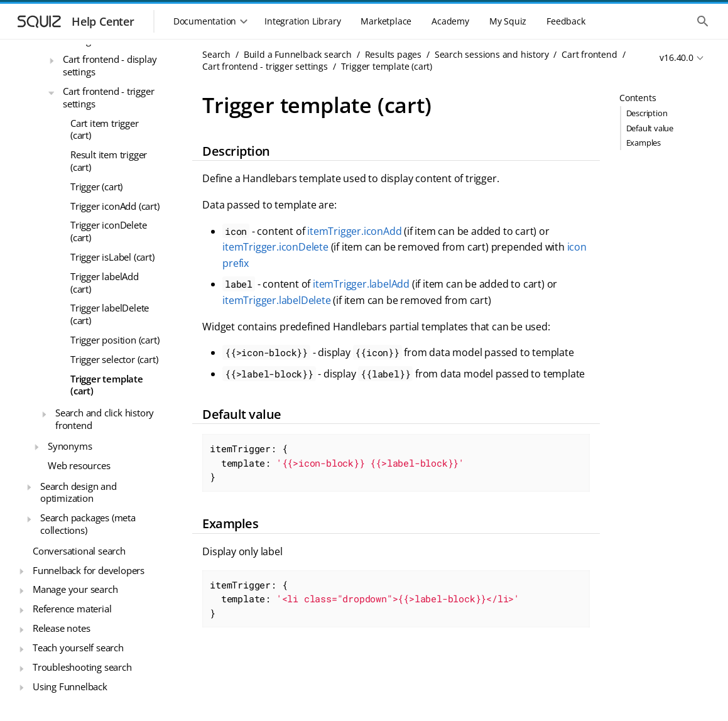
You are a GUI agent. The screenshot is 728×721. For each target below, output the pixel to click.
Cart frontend (589, 54)
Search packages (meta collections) (88, 524)
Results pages (393, 54)
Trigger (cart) (96, 187)
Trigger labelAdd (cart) (105, 283)
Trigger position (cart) (115, 340)
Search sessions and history (492, 54)
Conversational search (79, 551)
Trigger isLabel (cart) (112, 257)
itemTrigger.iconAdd (354, 231)
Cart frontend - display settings (110, 65)
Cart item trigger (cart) (105, 129)
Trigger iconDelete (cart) (108, 231)
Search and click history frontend (105, 419)
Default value (650, 128)
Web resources (79, 465)
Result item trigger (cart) (109, 161)
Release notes (61, 628)
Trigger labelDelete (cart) (110, 314)
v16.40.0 (676, 57)
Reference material (72, 609)
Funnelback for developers (89, 570)
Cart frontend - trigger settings (108, 97)
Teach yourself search (78, 648)
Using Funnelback (70, 686)
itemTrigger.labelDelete (276, 300)
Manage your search (75, 589)
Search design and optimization (79, 492)
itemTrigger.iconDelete (275, 247)
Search (216, 54)
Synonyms (70, 446)
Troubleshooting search (82, 667)
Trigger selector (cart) (114, 359)
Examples (644, 143)
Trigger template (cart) (107, 385)
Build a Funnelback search (298, 54)
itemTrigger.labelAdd (361, 284)
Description (647, 113)
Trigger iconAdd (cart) (115, 206)
